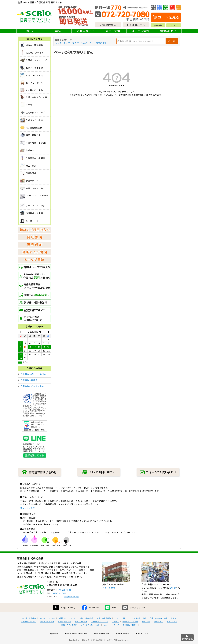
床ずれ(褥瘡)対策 (64, 630)
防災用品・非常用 (130, 634)
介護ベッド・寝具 (47, 630)
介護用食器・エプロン (99, 630)
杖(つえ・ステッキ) (47, 627)
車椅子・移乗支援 (86, 627)
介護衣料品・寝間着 (130, 630)
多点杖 (76, 43)
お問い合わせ (168, 31)
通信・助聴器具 (81, 630)
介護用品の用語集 (29, 380)
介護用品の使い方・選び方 (33, 374)
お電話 (172, 596)
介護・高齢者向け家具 (158, 627)
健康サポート (172, 630)
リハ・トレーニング (111, 634)
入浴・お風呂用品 (104, 627)
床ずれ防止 (101, 43)
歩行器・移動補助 (29, 627)
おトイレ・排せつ (121, 627)
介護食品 (115, 630)
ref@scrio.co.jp (72, 605)
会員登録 (158, 25)
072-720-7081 (59, 602)
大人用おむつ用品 (139, 627)
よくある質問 (140, 31)
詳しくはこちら (28, 508)
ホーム (30, 31)
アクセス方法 (109, 597)
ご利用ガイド (85, 31)
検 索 (172, 41)
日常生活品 (159, 630)
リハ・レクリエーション (90, 634)
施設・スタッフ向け (69, 634)
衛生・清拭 (146, 630)
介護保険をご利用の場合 (32, 386)
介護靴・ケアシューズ (67, 627)
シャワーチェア (63, 43)
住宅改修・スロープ (29, 630)
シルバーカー (87, 43)
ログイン (174, 25)
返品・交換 (113, 31)
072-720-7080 (64, 599)
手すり (173, 627)
